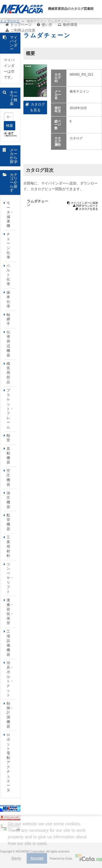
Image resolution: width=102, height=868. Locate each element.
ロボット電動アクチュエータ (8, 762)
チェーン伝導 (8, 246)
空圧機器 (8, 478)
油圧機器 (8, 500)
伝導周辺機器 (8, 344)
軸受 (8, 438)
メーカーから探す (14, 156)
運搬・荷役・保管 (10, 612)
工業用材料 (8, 547)
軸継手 (8, 319)
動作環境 (70, 25)
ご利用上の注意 (23, 30)
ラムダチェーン (38, 203)
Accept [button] (37, 858)
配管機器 (8, 522)
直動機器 (8, 455)
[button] (9, 848)
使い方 (47, 25)
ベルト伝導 (8, 275)
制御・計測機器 (10, 715)
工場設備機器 (8, 643)
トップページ (21, 25)
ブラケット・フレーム (10, 409)
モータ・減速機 (10, 214)
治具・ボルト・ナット (10, 679)
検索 (10, 126)
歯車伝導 (8, 299)
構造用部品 (8, 373)
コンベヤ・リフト (10, 578)
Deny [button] (16, 858)
